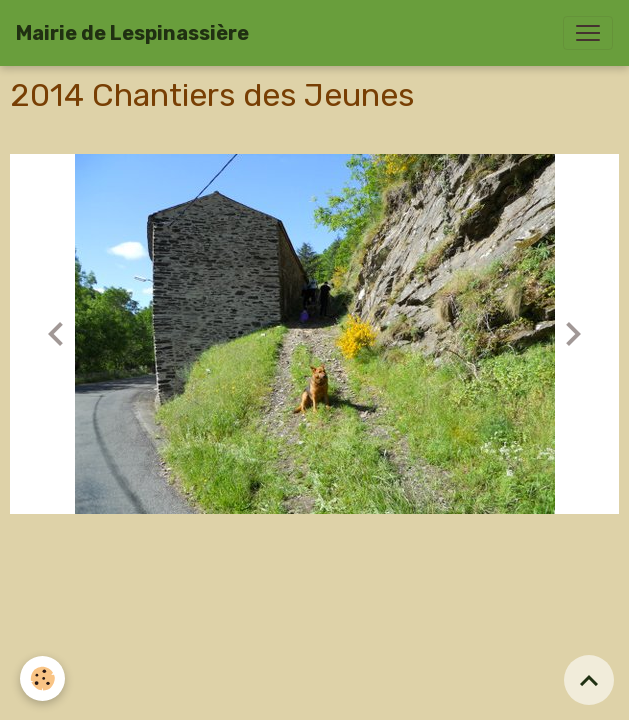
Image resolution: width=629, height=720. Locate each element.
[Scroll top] (589, 680)
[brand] (132, 33)
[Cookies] (42, 678)
